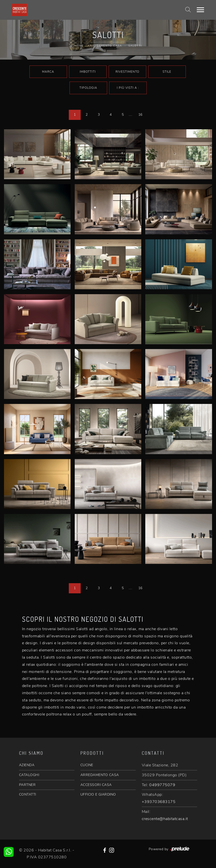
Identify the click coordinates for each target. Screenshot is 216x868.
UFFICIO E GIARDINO (98, 794)
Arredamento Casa (105, 46)
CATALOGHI (29, 775)
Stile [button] (167, 72)
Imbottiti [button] (88, 72)
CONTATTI (28, 794)
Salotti (135, 46)
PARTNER (27, 785)
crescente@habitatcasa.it (165, 819)
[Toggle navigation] (200, 10)
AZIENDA (27, 765)
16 (140, 115)
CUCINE (87, 765)
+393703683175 (159, 802)
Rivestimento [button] (127, 72)
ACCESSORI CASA (96, 785)
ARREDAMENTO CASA (100, 775)
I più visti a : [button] (128, 88)
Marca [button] (48, 72)
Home (79, 46)
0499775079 (162, 785)
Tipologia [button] (88, 88)
